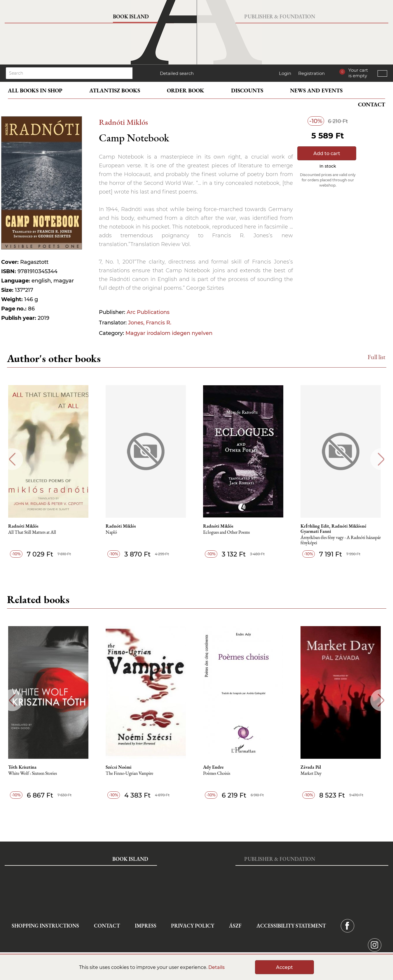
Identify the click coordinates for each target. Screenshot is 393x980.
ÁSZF (235, 926)
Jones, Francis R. (150, 323)
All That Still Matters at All (34, 532)
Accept (284, 967)
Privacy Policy (193, 926)
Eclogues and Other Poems (229, 532)
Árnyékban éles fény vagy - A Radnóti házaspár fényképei (343, 540)
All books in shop (35, 91)
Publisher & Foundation (280, 16)
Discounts (247, 91)
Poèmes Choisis (219, 773)
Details (216, 967)
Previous (12, 459)
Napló (113, 532)
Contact (372, 105)
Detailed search (177, 73)
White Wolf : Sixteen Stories (34, 773)
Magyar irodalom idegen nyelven (169, 333)
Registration (311, 73)
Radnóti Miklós (123, 122)
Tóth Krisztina (24, 767)
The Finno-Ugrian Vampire (131, 773)
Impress (146, 926)
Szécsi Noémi (120, 767)
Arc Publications (148, 312)
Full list (377, 357)
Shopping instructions (45, 926)
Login (285, 73)
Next (381, 459)
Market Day (314, 773)
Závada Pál (313, 767)
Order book (186, 91)
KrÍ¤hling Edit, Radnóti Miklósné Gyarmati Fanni (336, 529)
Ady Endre (216, 767)
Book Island (131, 16)
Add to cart (327, 153)
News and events (316, 91)
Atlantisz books (115, 91)
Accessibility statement (291, 926)
